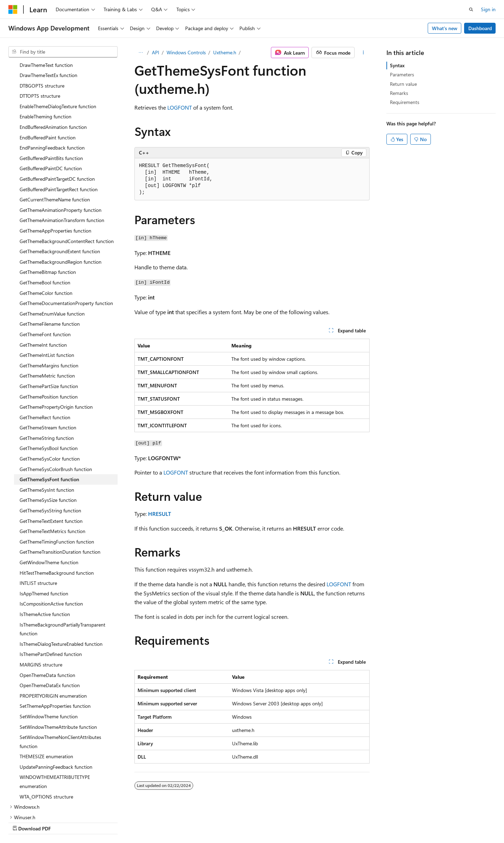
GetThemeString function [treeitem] (47, 393)
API (156, 52)
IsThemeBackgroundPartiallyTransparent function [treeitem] (62, 584)
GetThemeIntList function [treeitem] (47, 310)
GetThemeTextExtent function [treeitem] (51, 476)
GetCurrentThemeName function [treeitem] (55, 155)
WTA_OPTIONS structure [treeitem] (46, 752)
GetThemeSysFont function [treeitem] (49, 434)
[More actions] (363, 53)
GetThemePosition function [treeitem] (49, 352)
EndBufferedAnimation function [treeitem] (53, 82)
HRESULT (160, 514)
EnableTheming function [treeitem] (45, 72)
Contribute (334, 821)
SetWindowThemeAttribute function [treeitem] (58, 682)
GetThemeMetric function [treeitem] (47, 331)
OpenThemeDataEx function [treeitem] (50, 640)
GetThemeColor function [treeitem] (46, 248)
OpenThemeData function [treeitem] (47, 630)
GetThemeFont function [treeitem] (45, 289)
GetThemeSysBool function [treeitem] (49, 403)
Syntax (397, 65)
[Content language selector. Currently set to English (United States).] (40, 821)
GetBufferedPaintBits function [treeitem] (51, 113)
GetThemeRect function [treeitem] (45, 372)
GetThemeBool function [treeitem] (45, 238)
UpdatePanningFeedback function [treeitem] (56, 722)
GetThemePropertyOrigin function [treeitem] (56, 362)
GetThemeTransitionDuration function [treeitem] (60, 507)
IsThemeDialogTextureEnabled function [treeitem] (61, 599)
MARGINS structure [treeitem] (41, 620)
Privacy (362, 821)
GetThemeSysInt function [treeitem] (47, 445)
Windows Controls (186, 52)
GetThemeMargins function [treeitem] (49, 321)
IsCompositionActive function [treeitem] (51, 559)
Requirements (405, 102)
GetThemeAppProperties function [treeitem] (55, 186)
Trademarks (431, 821)
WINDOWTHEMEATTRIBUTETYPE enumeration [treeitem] (55, 737)
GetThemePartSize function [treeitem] (49, 341)
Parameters (402, 74)
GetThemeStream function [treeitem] (48, 383)
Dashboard (480, 28)
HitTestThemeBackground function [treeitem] (57, 528)
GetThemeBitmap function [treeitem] (48, 227)
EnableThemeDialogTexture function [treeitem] (58, 61)
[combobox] (63, 52)
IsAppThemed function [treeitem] (44, 549)
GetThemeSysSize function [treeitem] (48, 455)
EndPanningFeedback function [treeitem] (52, 103)
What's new (445, 28)
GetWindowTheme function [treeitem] (49, 517)
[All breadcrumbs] (141, 53)
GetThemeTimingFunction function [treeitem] (57, 497)
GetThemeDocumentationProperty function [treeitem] (66, 258)
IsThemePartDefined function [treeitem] (51, 609)
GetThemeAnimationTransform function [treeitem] (62, 175)
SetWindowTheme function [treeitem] (49, 672)
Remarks (399, 93)
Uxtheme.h (225, 52)
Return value (403, 84)
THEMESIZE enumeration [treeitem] (46, 711)
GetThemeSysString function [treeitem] (50, 466)
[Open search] (471, 9)
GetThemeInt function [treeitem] (43, 300)
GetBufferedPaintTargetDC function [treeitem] (57, 134)
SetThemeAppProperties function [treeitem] (55, 661)
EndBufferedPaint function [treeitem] (48, 93)
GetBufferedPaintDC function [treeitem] (51, 123)
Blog (304, 821)
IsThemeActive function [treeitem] (45, 569)
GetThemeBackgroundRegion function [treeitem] (61, 217)
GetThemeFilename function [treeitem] (50, 279)
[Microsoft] (13, 9)
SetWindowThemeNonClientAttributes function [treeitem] (60, 697)
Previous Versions (272, 821)
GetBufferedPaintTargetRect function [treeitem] (59, 144)
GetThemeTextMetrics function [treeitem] (52, 486)
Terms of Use (397, 821)
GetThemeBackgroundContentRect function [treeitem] (67, 196)
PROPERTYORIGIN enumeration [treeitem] (53, 651)
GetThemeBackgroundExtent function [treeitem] (60, 206)
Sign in (488, 9)
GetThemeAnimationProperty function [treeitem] (61, 165)
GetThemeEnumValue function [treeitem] (52, 269)
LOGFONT (180, 107)
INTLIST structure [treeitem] (38, 538)
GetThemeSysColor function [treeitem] (50, 414)
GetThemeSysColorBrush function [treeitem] (56, 424)
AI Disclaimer (231, 821)
